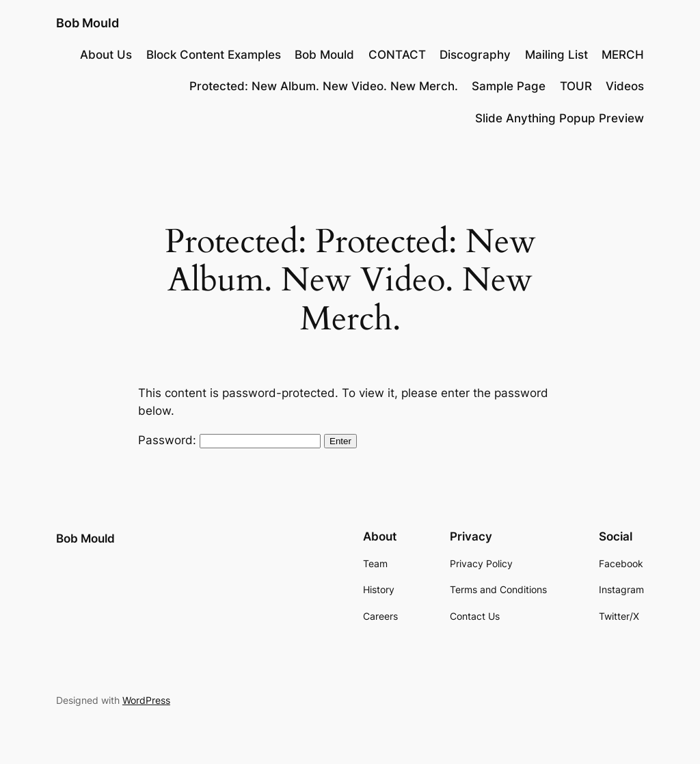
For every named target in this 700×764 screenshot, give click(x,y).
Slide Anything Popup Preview (560, 118)
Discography (475, 55)
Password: (229, 440)
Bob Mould (87, 23)
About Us (106, 55)
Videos (625, 86)
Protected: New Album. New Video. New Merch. (324, 86)
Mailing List (556, 55)
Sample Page (509, 86)
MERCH (623, 55)
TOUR (576, 86)
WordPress (146, 700)
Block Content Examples (214, 55)
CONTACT (397, 55)
